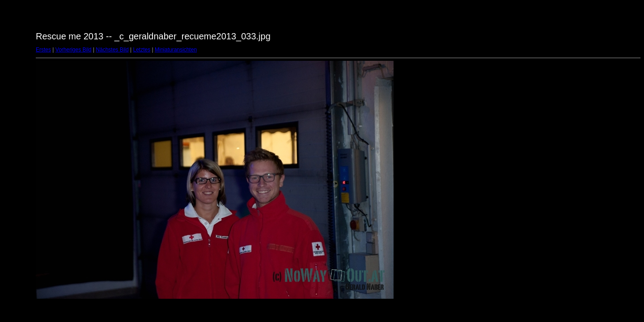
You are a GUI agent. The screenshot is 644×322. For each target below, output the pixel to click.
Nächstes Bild (112, 50)
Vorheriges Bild (74, 50)
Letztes (142, 50)
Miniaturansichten (176, 50)
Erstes (43, 50)
